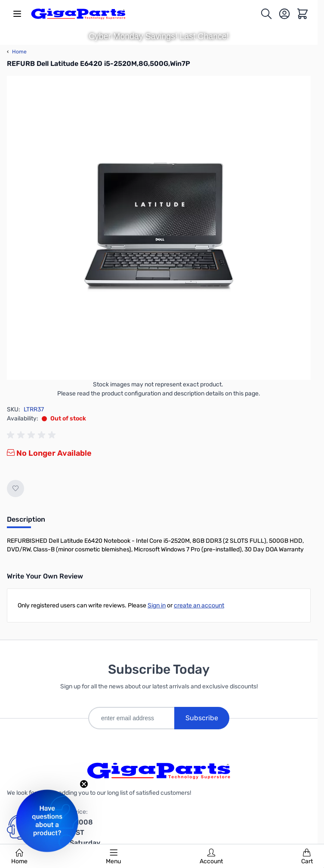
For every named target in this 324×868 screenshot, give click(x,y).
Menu (113, 857)
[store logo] (78, 14)
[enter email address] (131, 718)
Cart (307, 857)
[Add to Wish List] (15, 488)
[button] (47, 821)
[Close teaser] (84, 784)
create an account (199, 605)
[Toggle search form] (266, 14)
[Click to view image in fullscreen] (159, 228)
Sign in (157, 605)
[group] (33, 435)
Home (19, 857)
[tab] (26, 522)
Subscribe (202, 718)
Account (211, 857)
